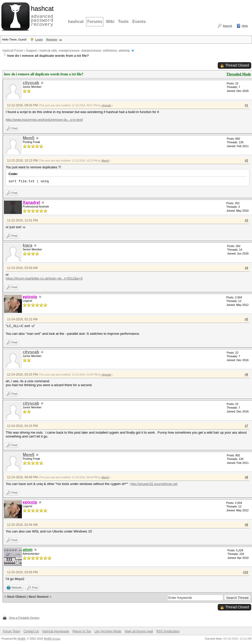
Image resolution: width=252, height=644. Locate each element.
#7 (246, 426)
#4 (246, 268)
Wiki (110, 22)
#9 (246, 525)
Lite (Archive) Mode (108, 631)
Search (227, 26)
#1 (246, 105)
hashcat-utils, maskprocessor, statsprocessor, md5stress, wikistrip (85, 51)
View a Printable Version (24, 618)
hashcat (76, 22)
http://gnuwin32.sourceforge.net (154, 484)
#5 (246, 319)
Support (31, 51)
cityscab (31, 83)
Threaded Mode (239, 74)
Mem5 (28, 138)
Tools (123, 22)
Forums (95, 22)
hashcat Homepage (56, 631)
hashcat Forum (13, 51)
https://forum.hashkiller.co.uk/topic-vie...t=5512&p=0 (44, 278)
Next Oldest (16, 597)
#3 (246, 220)
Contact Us (31, 631)
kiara (27, 245)
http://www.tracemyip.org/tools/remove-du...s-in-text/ (44, 120)
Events (139, 22)
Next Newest (39, 597)
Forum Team (11, 631)
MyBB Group (52, 639)
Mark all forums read (139, 631)
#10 (246, 572)
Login (39, 39)
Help (245, 26)
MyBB (21, 639)
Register (52, 39)
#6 (246, 375)
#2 (246, 161)
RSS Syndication (168, 631)
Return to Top (82, 631)
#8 (246, 477)
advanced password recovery (41, 16)
